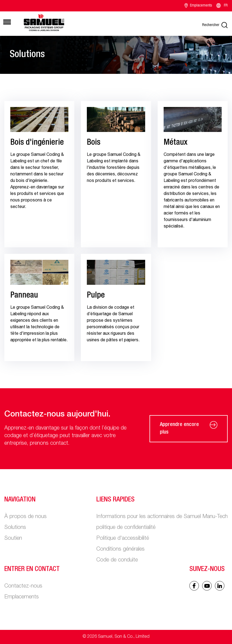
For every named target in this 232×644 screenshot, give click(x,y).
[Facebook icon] (194, 586)
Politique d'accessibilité (123, 539)
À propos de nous (26, 517)
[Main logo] (44, 23)
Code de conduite (117, 560)
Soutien (13, 539)
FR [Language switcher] (222, 6)
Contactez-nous (23, 586)
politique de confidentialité (126, 528)
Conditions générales (120, 550)
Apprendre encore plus (189, 429)
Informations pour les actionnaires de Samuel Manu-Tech (162, 517)
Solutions (15, 528)
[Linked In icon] (207, 586)
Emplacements (198, 6)
